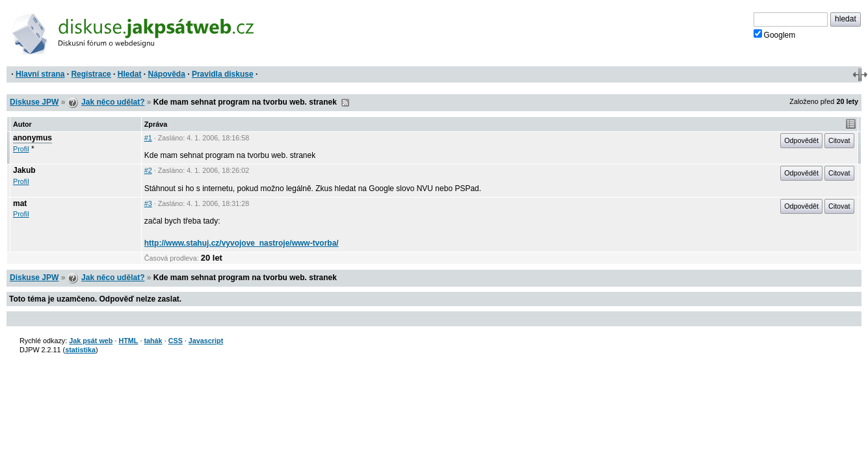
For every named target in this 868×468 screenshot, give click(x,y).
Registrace (91, 74)
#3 (148, 203)
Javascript (206, 341)
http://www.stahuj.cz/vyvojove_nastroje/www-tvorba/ (242, 243)
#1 (148, 138)
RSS (345, 103)
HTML (128, 341)
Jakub (24, 170)
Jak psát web (91, 341)
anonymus (33, 138)
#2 (148, 170)
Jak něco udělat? (113, 102)
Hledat (130, 74)
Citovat (839, 140)
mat (20, 203)
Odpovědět (801, 140)
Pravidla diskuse (223, 74)
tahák (153, 341)
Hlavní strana (40, 74)
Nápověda (167, 74)
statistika (80, 350)
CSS (176, 341)
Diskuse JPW (34, 102)
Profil (21, 149)
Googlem (775, 34)
